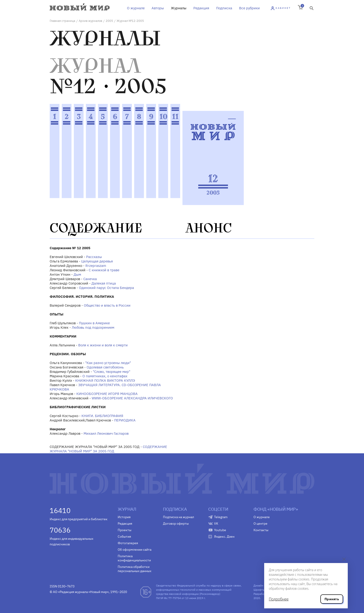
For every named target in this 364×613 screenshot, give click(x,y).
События (124, 537)
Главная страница (62, 21)
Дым (77, 274)
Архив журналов (90, 21)
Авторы (158, 8)
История (124, 517)
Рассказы (94, 257)
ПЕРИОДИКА (125, 420)
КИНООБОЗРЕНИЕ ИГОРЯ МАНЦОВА (107, 394)
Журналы (179, 8)
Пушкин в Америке (94, 323)
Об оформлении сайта (135, 550)
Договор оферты (176, 524)
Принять (332, 599)
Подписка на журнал (179, 517)
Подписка (224, 8)
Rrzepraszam (96, 266)
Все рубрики (249, 8)
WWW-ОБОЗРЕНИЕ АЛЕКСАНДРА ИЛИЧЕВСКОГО (132, 398)
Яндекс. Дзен (224, 537)
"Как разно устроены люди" (108, 363)
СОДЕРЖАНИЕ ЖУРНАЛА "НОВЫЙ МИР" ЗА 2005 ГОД (108, 449)
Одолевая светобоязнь (105, 367)
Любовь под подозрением (93, 327)
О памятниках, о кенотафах (105, 376)
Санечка (90, 279)
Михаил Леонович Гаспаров (106, 433)
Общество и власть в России (107, 305)
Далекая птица (104, 283)
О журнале (136, 8)
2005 (109, 21)
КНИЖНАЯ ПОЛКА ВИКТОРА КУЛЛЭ (105, 380)
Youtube (220, 530)
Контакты (261, 530)
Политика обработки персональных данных (135, 569)
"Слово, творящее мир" (112, 372)
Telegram (221, 517)
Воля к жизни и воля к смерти (103, 345)
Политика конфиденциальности (134, 558)
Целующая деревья (97, 261)
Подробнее (279, 599)
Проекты (125, 530)
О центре (260, 524)
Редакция (201, 8)
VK (216, 524)
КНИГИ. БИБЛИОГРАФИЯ (102, 416)
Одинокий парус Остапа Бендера (106, 288)
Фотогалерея (128, 543)
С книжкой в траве (104, 270)
